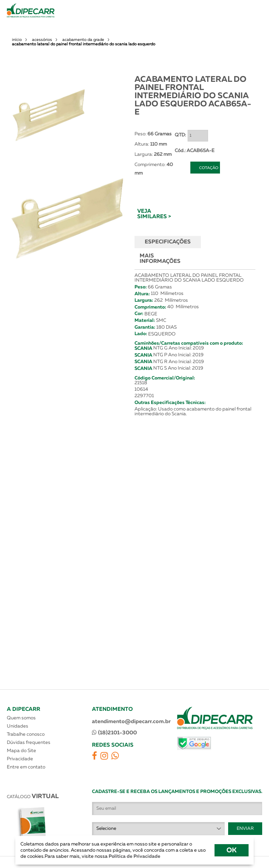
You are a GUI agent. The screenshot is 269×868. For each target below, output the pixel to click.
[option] (49, 115)
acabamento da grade (83, 40)
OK (232, 850)
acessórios (42, 40)
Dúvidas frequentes (29, 743)
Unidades (18, 726)
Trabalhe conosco (26, 734)
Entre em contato (26, 767)
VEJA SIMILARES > (154, 214)
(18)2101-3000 (114, 733)
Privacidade (20, 759)
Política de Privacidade (134, 856)
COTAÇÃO (209, 168)
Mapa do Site (21, 751)
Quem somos (21, 718)
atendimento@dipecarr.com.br (131, 722)
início (17, 40)
